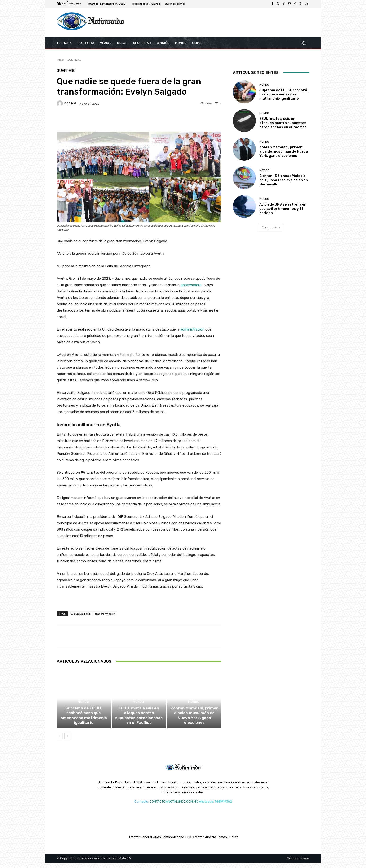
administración (192, 329)
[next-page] (67, 742)
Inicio (60, 60)
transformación (105, 614)
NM (74, 103)
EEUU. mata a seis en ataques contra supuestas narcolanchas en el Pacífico (139, 724)
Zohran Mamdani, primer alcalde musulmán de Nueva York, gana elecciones (194, 724)
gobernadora (191, 285)
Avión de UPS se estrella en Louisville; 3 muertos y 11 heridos (283, 209)
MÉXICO (264, 170)
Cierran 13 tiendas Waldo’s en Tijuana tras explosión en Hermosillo (284, 180)
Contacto (141, 807)
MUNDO (83, 714)
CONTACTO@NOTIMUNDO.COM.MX (174, 807)
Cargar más (271, 227)
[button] (304, 43)
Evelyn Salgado (80, 614)
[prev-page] (60, 742)
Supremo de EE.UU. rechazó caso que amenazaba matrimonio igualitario (84, 724)
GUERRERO (74, 60)
